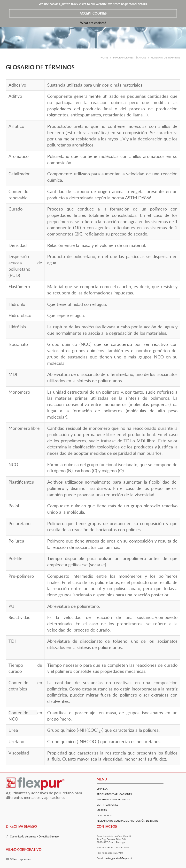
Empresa (102, 789)
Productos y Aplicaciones (114, 794)
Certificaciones (107, 805)
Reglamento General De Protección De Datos (127, 821)
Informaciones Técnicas (113, 799)
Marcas (102, 810)
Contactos (104, 815)
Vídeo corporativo (18, 859)
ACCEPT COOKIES (93, 13)
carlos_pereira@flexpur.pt (118, 858)
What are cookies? (93, 23)
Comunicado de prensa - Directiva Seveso (32, 836)
